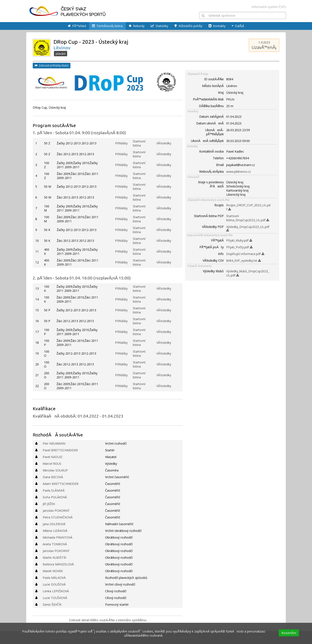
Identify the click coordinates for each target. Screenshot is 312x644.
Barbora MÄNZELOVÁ (58, 564)
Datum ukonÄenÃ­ (210, 123)
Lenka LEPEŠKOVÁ (56, 591)
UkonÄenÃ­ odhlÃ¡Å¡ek (207, 141)
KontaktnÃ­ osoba (211, 151)
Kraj (221, 93)
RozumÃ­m (289, 633)
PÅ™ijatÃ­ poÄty (211, 247)
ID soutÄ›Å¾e (214, 79)
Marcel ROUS (52, 464)
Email (220, 165)
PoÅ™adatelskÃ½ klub (208, 99)
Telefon (218, 158)
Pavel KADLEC (53, 457)
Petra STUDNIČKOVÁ (58, 517)
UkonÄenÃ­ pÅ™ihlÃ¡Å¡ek (214, 132)
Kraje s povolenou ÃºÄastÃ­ (211, 184)
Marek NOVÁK (53, 571)
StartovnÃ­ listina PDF (209, 216)
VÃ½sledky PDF (213, 227)
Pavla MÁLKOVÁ (54, 578)
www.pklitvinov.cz (238, 172)
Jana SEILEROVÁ (54, 524)
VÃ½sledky (164, 143)
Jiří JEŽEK (49, 504)
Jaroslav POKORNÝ (56, 511)
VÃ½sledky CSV (213, 261)
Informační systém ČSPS (269, 7)
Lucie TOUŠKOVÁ (55, 598)
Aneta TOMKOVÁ (55, 544)
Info (221, 254)
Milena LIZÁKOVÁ (55, 531)
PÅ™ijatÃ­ (217, 240)
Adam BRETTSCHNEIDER (61, 484)
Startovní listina (139, 143)
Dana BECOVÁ (53, 477)
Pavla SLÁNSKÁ (54, 490)
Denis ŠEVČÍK (52, 604)
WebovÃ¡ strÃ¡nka (211, 172)
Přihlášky (121, 143)
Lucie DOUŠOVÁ (54, 584)
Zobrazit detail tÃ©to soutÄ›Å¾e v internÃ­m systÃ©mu (108, 620)
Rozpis (219, 205)
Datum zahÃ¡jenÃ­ (211, 117)
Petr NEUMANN (54, 443)
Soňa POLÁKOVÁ (55, 497)
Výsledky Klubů (213, 271)
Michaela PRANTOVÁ (58, 537)
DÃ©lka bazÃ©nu (211, 106)
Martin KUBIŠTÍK (54, 558)
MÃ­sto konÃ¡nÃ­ (213, 86)
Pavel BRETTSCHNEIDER (60, 450)
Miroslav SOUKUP (55, 470)
